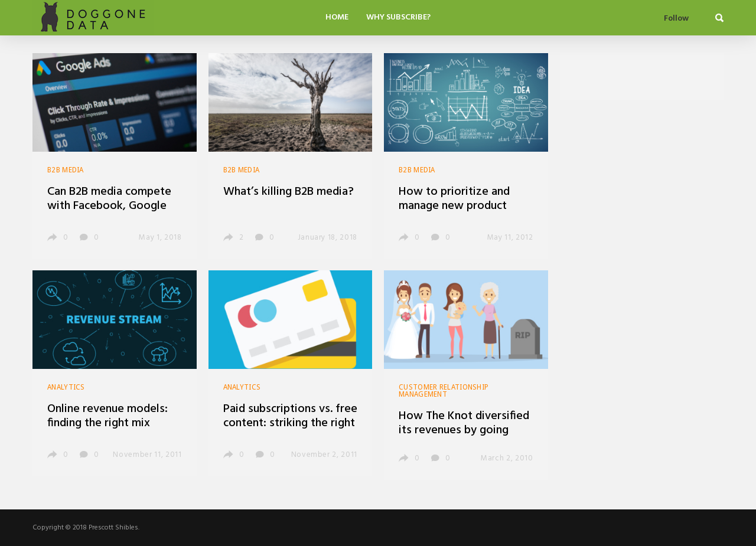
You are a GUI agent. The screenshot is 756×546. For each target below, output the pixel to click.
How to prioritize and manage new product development (454, 206)
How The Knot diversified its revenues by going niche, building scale (464, 430)
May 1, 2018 (160, 238)
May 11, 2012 (510, 238)
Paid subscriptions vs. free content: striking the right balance (290, 423)
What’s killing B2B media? (289, 192)
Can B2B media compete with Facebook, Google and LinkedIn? (109, 206)
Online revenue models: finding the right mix (107, 416)
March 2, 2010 (507, 458)
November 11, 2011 (147, 455)
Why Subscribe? (398, 17)
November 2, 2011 (324, 455)
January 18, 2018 (328, 238)
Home (337, 17)
